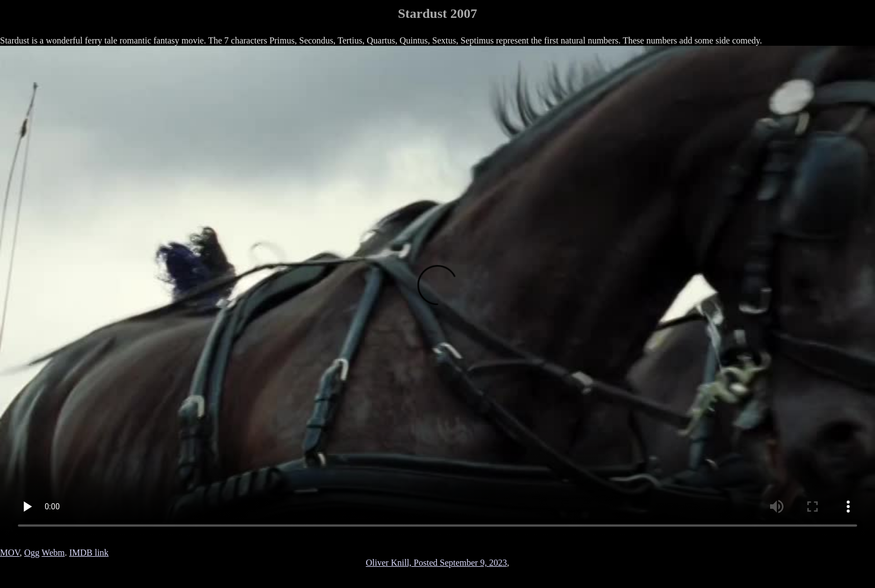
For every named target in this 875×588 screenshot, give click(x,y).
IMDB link (89, 553)
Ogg (32, 553)
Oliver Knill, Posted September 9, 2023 (437, 563)
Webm (53, 553)
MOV (10, 553)
